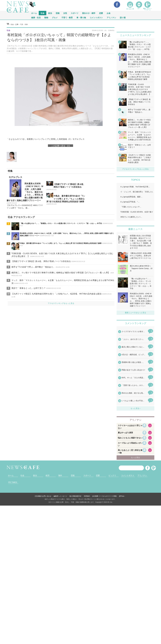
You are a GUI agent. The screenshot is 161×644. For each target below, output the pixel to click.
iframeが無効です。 (135, 368)
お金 (109, 13)
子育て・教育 (67, 17)
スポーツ (75, 13)
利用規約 (87, 496)
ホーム (11, 475)
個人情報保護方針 (75, 496)
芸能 (58, 13)
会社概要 (95, 496)
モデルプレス (15, 177)
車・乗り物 (81, 17)
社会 (43, 13)
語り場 (123, 17)
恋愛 (101, 13)
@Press (122, 496)
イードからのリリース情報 (108, 496)
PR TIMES (13, 482)
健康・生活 (36, 17)
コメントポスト (96, 17)
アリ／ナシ (111, 17)
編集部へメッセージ (60, 496)
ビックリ (112, 475)
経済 (48, 475)
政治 (50, 13)
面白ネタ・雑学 (89, 13)
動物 (46, 17)
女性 (65, 13)
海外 (60, 475)
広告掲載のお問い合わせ (43, 496)
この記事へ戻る (61, 146)
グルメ (55, 17)
